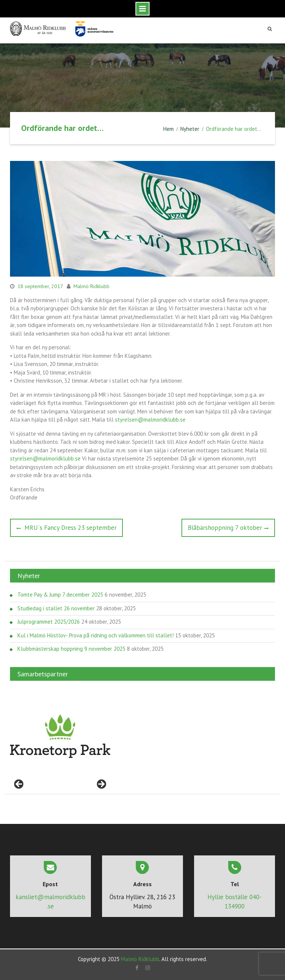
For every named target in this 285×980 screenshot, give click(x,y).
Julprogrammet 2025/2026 (49, 622)
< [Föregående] (19, 785)
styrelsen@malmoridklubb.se (150, 420)
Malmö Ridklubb (91, 286)
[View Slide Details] (60, 736)
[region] (60, 736)
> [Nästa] (101, 785)
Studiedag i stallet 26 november (56, 608)
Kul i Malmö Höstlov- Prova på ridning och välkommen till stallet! (96, 635)
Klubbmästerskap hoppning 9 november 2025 (71, 649)
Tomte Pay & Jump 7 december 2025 (60, 595)
